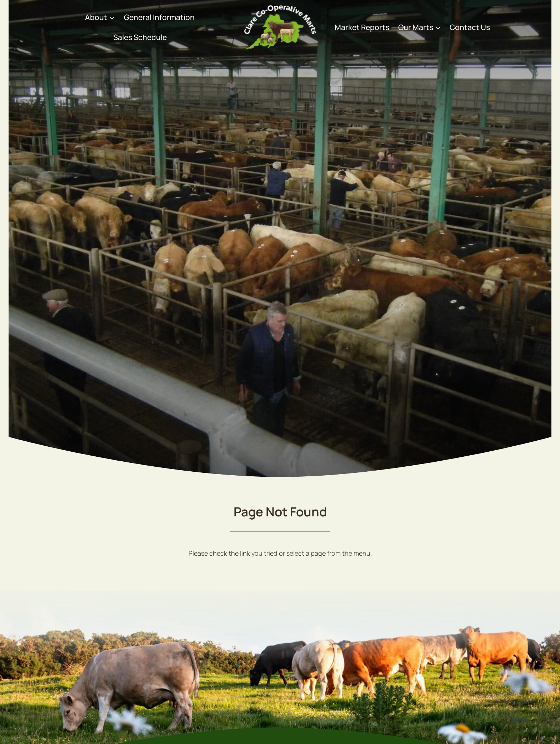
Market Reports (362, 27)
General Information (159, 17)
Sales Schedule (140, 37)
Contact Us (470, 27)
